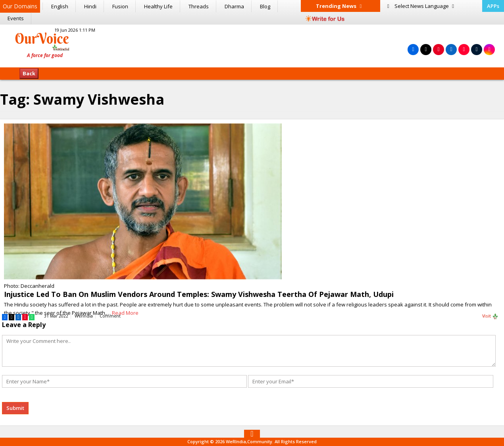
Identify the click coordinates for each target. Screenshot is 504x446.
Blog (265, 6)
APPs (493, 6)
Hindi (90, 6)
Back (29, 73)
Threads (199, 6)
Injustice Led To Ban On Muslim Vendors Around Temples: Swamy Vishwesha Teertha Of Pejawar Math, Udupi (199, 294)
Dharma (234, 6)
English (60, 6)
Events (16, 18)
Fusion (120, 6)
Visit (490, 316)
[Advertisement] (252, 45)
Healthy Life (158, 6)
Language (421, 6)
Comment (110, 316)
